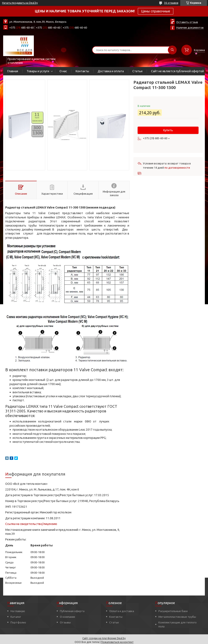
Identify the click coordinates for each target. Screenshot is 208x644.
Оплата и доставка (122, 611)
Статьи (137, 71)
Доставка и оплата (111, 71)
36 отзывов (171, 3)
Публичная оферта (72, 611)
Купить (168, 130)
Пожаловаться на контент (117, 642)
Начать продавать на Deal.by (20, 3)
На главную (18, 611)
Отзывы (65, 622)
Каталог (16, 617)
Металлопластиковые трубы (177, 617)
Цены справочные (156, 11)
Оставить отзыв (187, 22)
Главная (13, 71)
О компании (67, 617)
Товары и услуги (38, 71)
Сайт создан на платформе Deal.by (104, 638)
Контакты (82, 71)
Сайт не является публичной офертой (177, 71)
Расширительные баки (173, 611)
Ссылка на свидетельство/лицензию (31, 524)
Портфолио (18, 622)
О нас (63, 71)
